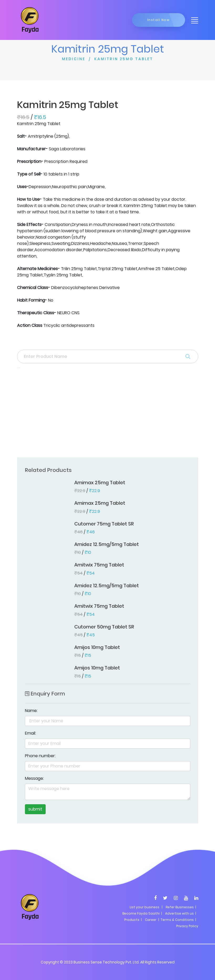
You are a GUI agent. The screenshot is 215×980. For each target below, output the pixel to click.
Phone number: (40, 756)
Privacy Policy (187, 926)
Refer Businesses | (181, 907)
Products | (133, 920)
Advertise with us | (181, 913)
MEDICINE (74, 59)
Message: (34, 778)
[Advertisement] (108, 414)
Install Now (159, 20)
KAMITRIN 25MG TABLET (124, 59)
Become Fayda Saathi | (142, 913)
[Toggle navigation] (193, 20)
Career (151, 920)
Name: (31, 711)
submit (35, 809)
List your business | (146, 907)
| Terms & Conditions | (177, 920)
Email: (30, 733)
